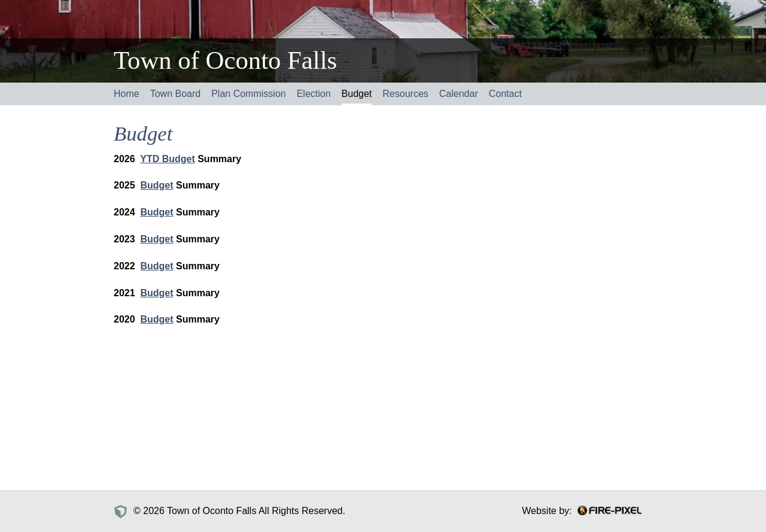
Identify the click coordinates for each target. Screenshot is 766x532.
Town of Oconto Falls (225, 60)
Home (127, 94)
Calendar (459, 94)
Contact (505, 94)
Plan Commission (248, 94)
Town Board (176, 94)
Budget (357, 94)
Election (314, 94)
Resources (405, 94)
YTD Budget (168, 159)
